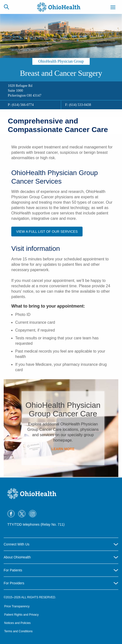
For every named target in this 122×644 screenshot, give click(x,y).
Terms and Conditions (18, 631)
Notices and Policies (17, 623)
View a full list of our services (47, 232)
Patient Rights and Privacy (21, 615)
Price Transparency (17, 606)
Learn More (63, 449)
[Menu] (113, 8)
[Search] (6, 7)
